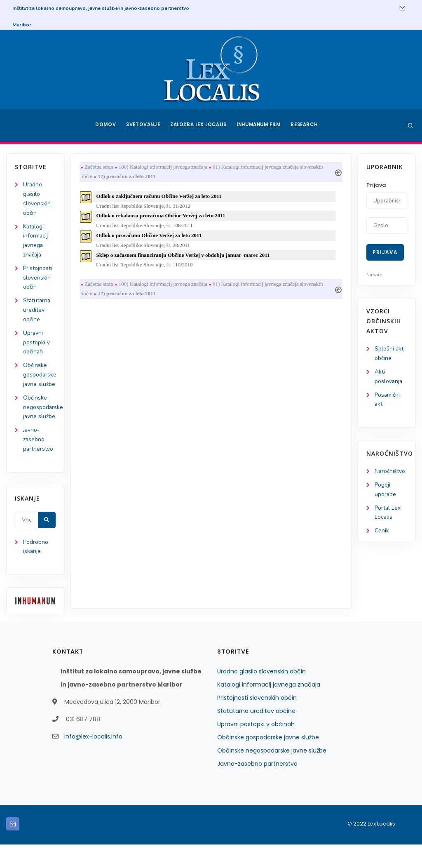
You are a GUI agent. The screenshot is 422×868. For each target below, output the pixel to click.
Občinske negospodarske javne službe (272, 774)
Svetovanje (143, 125)
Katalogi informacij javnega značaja (269, 708)
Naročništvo (390, 472)
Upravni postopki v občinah (36, 345)
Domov (104, 125)
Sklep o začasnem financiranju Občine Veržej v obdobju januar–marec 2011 (184, 257)
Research (306, 125)
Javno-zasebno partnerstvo (38, 462)
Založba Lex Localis (199, 125)
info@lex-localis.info (93, 760)
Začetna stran (100, 167)
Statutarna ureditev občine (37, 312)
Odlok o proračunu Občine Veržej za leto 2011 (150, 237)
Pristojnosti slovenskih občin (38, 279)
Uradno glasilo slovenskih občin (261, 695)
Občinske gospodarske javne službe (268, 761)
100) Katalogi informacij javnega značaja (164, 167)
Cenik (382, 533)
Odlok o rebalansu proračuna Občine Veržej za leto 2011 (162, 217)
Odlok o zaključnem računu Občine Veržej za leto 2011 (160, 197)
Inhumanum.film (260, 125)
